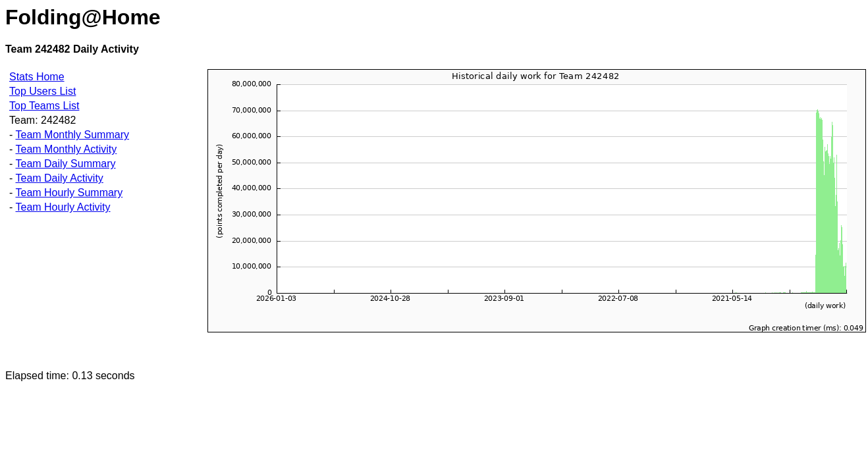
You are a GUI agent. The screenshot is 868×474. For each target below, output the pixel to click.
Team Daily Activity (59, 178)
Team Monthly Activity (66, 149)
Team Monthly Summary (72, 135)
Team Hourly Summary (69, 193)
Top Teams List (44, 106)
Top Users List (42, 91)
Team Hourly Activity (63, 207)
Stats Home (37, 77)
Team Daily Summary (65, 164)
